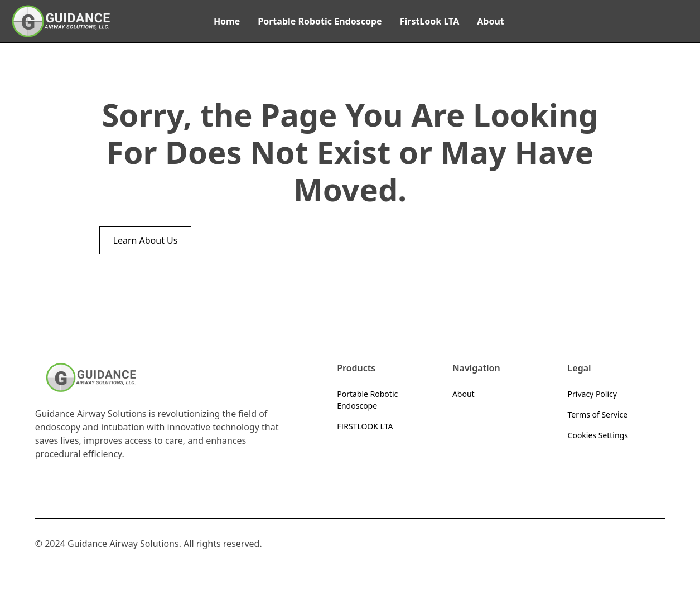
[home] (61, 21)
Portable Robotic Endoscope (320, 21)
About (491, 21)
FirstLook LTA (430, 21)
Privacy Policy (592, 394)
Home (227, 21)
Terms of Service (598, 414)
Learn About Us (146, 240)
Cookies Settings (598, 435)
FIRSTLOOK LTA (365, 426)
